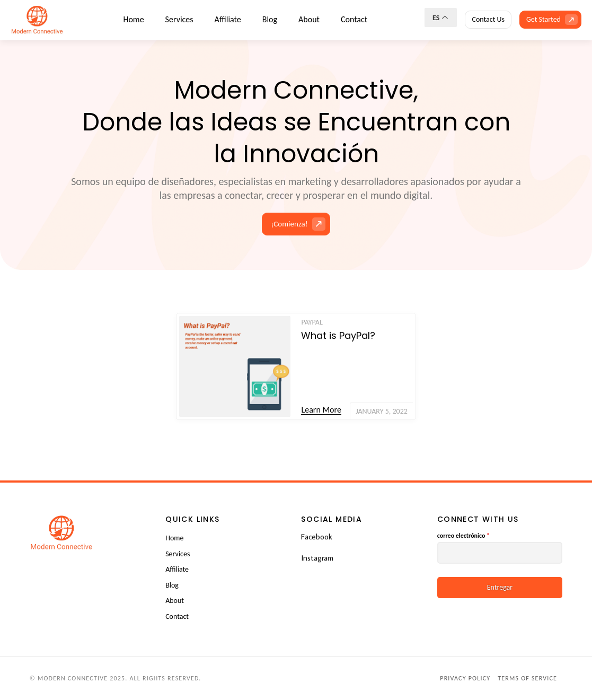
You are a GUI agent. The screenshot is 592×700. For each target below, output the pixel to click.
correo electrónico (463, 536)
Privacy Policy (465, 678)
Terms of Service (527, 678)
